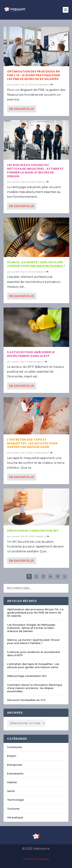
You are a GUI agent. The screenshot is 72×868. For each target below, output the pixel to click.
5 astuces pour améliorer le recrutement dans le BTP (31, 354)
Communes (15, 747)
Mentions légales (36, 859)
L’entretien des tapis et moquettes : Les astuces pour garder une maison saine (32, 443)
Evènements (40, 453)
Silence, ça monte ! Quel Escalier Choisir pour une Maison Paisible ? (36, 264)
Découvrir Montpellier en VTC (26, 700)
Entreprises (41, 84)
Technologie (15, 800)
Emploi (39, 182)
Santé (11, 791)
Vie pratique (15, 817)
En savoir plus (22, 109)
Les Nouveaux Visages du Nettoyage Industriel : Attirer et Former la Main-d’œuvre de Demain (35, 171)
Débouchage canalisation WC (33, 531)
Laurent (15, 84)
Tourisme (13, 809)
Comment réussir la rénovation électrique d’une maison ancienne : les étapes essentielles (35, 688)
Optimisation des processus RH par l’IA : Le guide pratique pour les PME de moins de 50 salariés (34, 75)
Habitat (39, 272)
